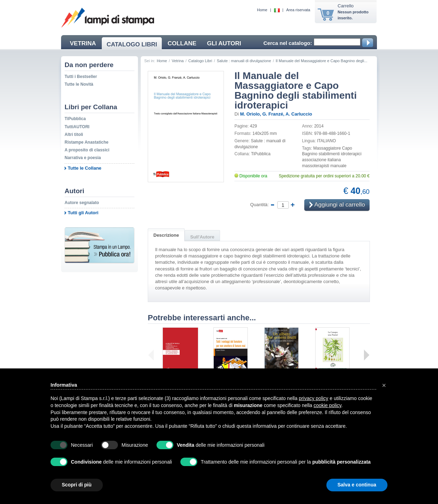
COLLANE (182, 43)
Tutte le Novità (79, 84)
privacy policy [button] (313, 398)
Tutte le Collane (85, 168)
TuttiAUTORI (77, 127)
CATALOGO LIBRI (132, 44)
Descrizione (166, 235)
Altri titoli (74, 135)
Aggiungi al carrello (337, 205)
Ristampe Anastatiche (87, 142)
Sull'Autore (202, 237)
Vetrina (178, 61)
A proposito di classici (87, 150)
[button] (384, 385)
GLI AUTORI (224, 43)
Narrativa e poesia (83, 158)
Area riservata (298, 10)
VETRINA (83, 43)
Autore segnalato (82, 203)
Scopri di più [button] (77, 485)
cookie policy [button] (327, 405)
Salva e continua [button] (357, 485)
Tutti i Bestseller (81, 77)
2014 (319, 126)
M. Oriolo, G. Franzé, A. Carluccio (276, 114)
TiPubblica (75, 119)
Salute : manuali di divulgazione (244, 61)
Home (262, 10)
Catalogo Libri (200, 61)
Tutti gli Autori (83, 213)
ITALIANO (326, 141)
